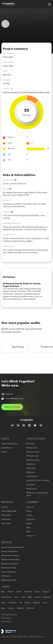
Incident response (9, 572)
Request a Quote (12, 407)
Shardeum (13, 603)
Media (29, 511)
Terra (16, 597)
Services (7, 543)
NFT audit (30, 444)
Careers (29, 515)
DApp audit (31, 468)
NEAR (30, 597)
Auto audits (6, 524)
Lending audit (32, 477)
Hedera (38, 597)
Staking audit (32, 448)
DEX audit (30, 472)
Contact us (31, 536)
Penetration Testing (9, 568)
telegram (7, 394)
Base (3, 608)
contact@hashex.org (12, 399)
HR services (6, 576)
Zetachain (30, 608)
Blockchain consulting (10, 556)
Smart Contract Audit (10, 444)
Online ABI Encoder (9, 511)
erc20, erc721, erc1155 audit (38, 481)
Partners (29, 524)
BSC (3, 592)
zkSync (28, 603)
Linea (45, 603)
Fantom (11, 592)
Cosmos (11, 608)
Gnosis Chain (6, 597)
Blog (28, 528)
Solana (19, 592)
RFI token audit (33, 456)
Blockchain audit (33, 460)
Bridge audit (31, 489)
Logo (8, 4)
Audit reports (7, 448)
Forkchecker (6, 519)
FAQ (28, 532)
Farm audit (31, 485)
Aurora (37, 592)
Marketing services (9, 580)
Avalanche (28, 592)
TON (23, 597)
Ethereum (47, 597)
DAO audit (31, 464)
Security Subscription (10, 552)
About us (30, 507)
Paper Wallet (6, 515)
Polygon (46, 592)
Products (7, 502)
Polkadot (20, 608)
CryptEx (5, 507)
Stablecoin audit (33, 452)
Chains (4, 452)
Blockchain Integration (10, 564)
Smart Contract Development (13, 547)
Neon (4, 603)
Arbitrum (37, 603)
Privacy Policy (6, 618)
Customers (31, 519)
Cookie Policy (7, 622)
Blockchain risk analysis (11, 560)
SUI (21, 603)
